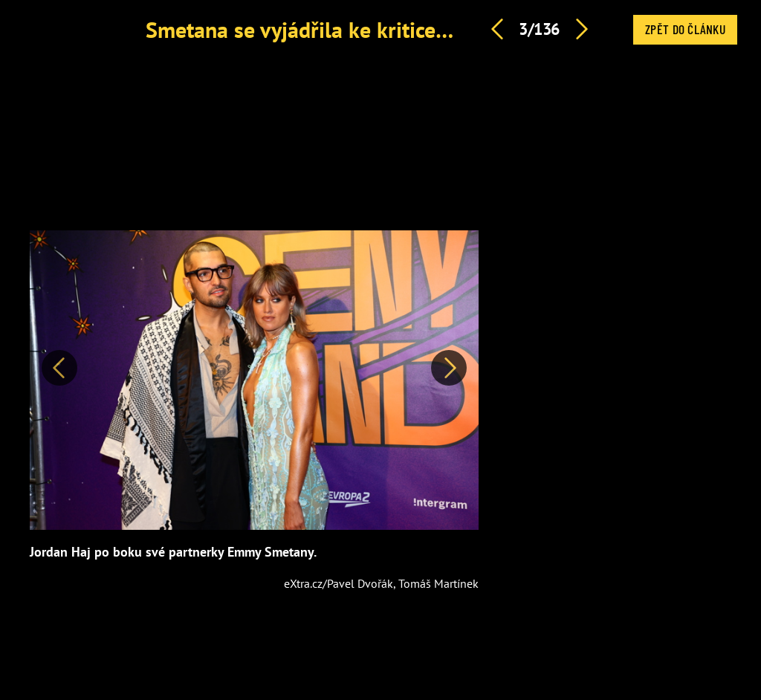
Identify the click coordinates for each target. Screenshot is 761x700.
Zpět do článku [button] (685, 29)
